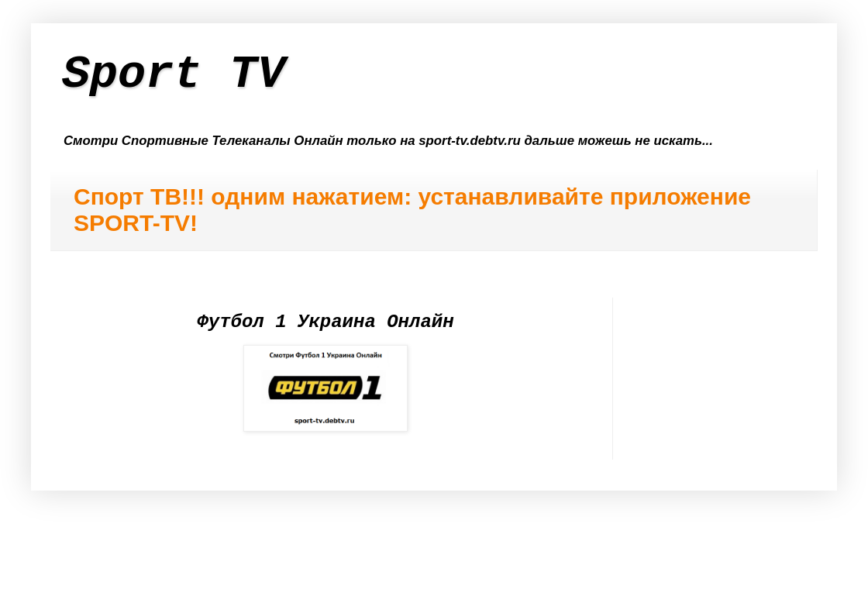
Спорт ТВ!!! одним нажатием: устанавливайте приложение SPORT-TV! (412, 210)
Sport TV (174, 74)
